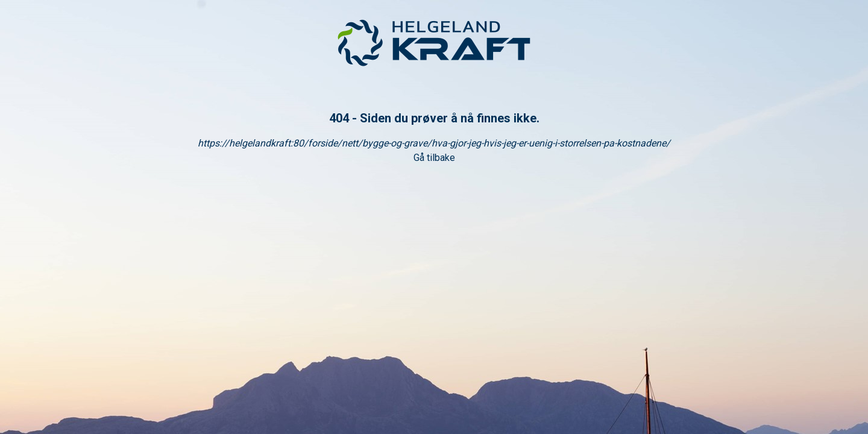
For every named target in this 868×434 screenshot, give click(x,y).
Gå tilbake (434, 158)
